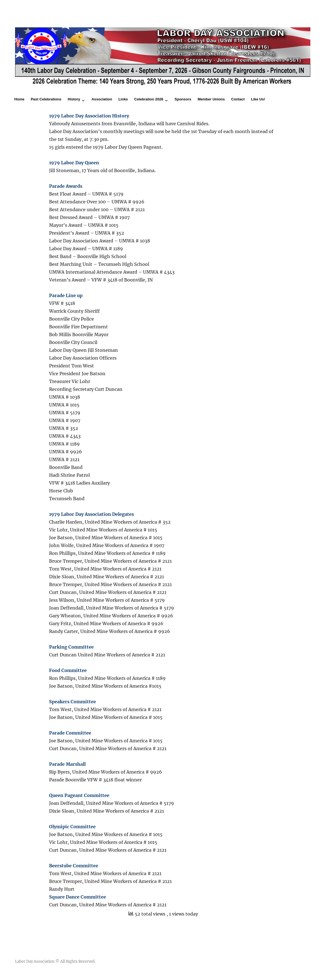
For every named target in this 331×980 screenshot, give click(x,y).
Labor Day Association (35, 961)
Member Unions (211, 99)
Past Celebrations (46, 99)
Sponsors (183, 99)
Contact (238, 99)
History (74, 99)
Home (19, 99)
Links (123, 99)
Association (102, 99)
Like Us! (258, 99)
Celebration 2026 (149, 99)
